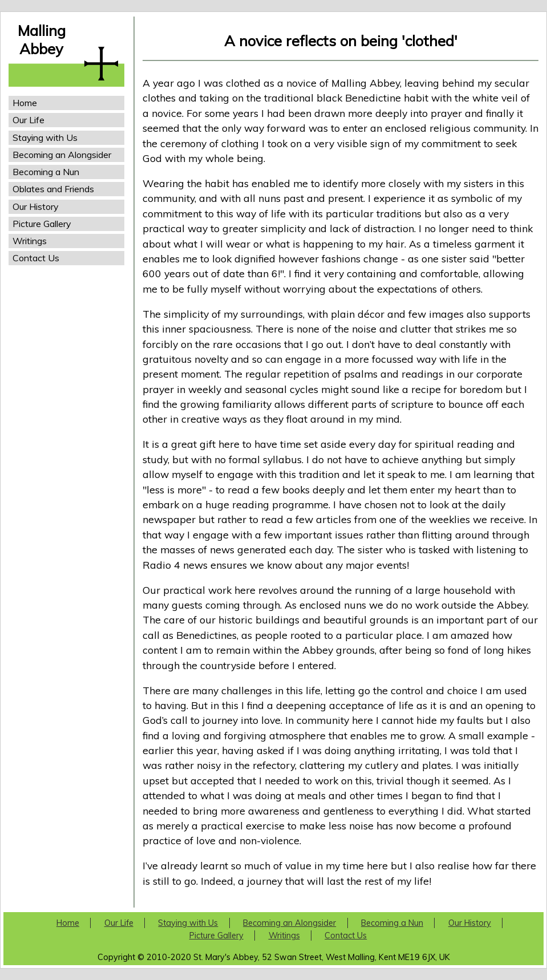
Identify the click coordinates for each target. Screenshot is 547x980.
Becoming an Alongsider (62, 155)
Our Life (29, 120)
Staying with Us (45, 137)
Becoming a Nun (46, 172)
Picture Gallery (42, 224)
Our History (35, 206)
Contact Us (36, 258)
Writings (30, 241)
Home (25, 103)
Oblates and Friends (53, 189)
